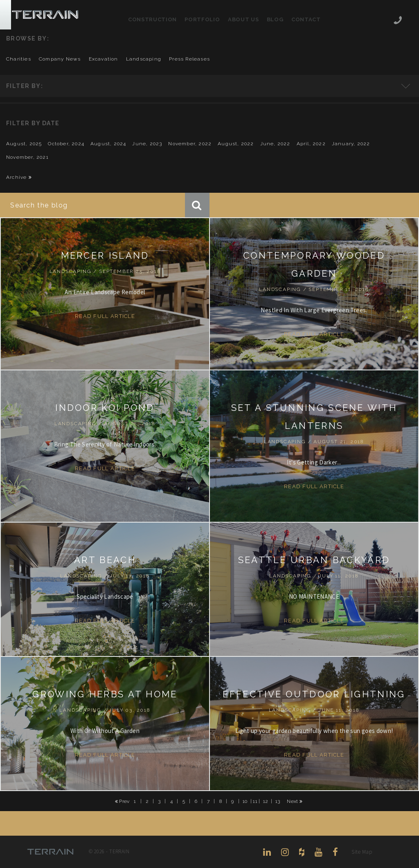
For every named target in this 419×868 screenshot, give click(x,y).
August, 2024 (108, 144)
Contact (306, 19)
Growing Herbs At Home (105, 694)
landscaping (144, 59)
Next (295, 801)
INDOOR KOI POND (105, 408)
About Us (243, 19)
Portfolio (202, 19)
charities (19, 59)
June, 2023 (147, 144)
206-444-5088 (398, 21)
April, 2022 (311, 144)
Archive (19, 177)
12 (266, 801)
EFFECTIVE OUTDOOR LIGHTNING (314, 694)
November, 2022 (190, 144)
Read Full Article (105, 316)
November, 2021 (27, 157)
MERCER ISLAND (105, 255)
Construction (152, 19)
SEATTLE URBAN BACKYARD (314, 560)
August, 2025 (24, 144)
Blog (275, 19)
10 (245, 801)
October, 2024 (66, 144)
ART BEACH (105, 560)
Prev (122, 801)
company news (60, 59)
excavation (104, 59)
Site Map (362, 852)
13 (278, 801)
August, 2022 (236, 144)
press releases (189, 59)
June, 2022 (275, 144)
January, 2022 (351, 144)
